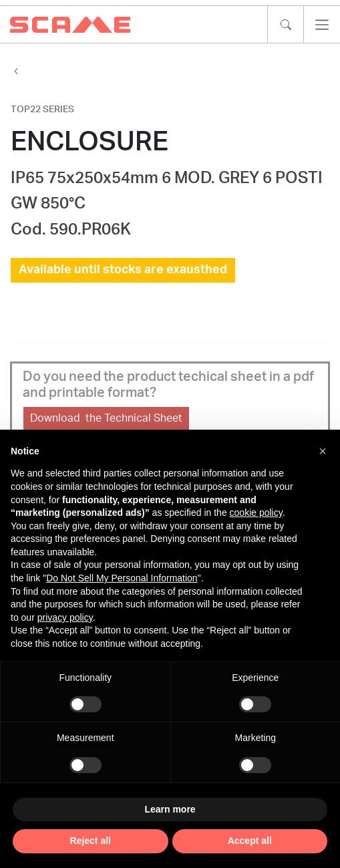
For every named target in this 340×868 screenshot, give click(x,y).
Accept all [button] (250, 841)
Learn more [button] (170, 809)
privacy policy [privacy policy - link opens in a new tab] (65, 617)
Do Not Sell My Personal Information (122, 578)
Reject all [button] (91, 841)
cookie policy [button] (256, 513)
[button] (323, 451)
